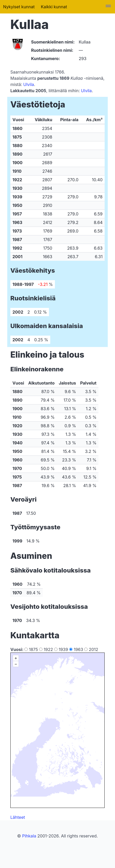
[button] (108, 7)
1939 (62, 649)
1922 (47, 649)
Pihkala (29, 836)
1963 (77, 649)
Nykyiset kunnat (19, 7)
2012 (91, 649)
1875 (32, 649)
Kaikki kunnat (54, 7)
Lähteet (18, 817)
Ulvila (29, 84)
